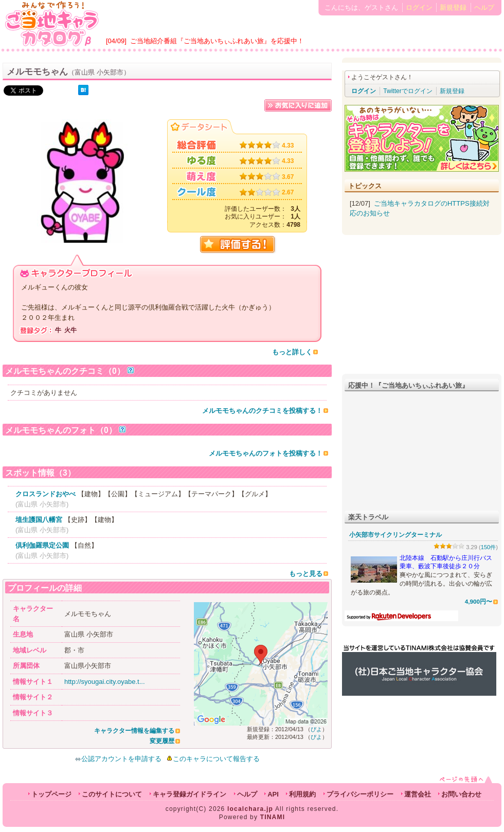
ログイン (419, 7)
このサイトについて (112, 794)
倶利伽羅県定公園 (42, 545)
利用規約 (302, 794)
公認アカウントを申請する (118, 759)
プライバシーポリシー (360, 794)
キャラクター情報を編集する (134, 731)
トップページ (51, 794)
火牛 (70, 330)
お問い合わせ (461, 794)
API (273, 794)
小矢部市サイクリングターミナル (395, 535)
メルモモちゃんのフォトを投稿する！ (266, 453)
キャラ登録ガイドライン (190, 794)
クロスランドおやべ (46, 494)
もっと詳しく (292, 352)
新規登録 (453, 7)
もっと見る (306, 574)
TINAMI (273, 817)
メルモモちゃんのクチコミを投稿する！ (262, 411)
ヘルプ (484, 7)
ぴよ (316, 729)
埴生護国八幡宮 (39, 520)
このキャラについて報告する (216, 759)
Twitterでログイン (408, 91)
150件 (489, 547)
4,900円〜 (479, 601)
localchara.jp (250, 809)
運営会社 (418, 794)
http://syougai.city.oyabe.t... (105, 682)
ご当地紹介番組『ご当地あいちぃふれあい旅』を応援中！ (217, 41)
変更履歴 (162, 741)
